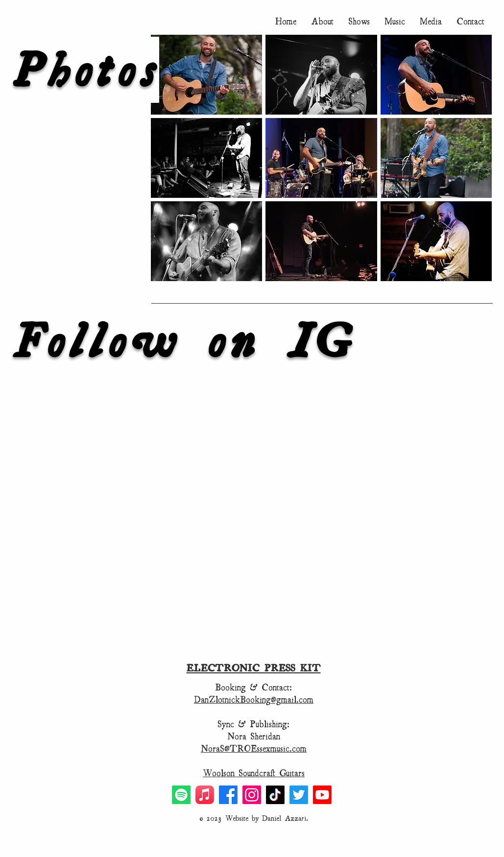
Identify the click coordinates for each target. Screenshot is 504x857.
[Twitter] (299, 795)
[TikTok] (275, 795)
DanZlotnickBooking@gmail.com (254, 700)
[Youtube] (322, 795)
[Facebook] (228, 795)
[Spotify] (181, 795)
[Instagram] (252, 795)
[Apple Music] (205, 795)
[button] (431, 21)
